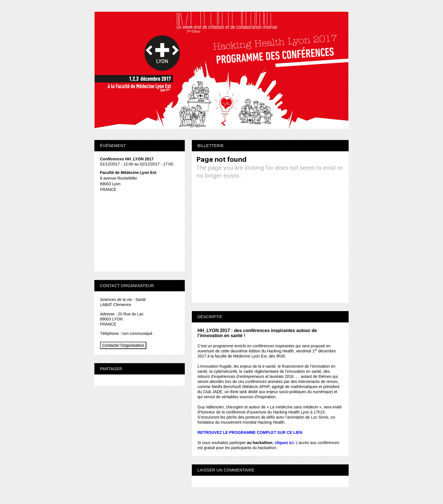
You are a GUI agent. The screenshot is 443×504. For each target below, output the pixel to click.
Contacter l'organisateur (123, 345)
